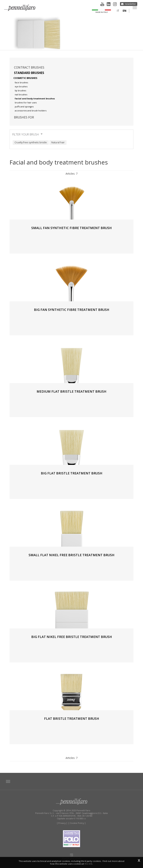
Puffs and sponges (24, 107)
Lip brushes (20, 90)
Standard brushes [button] (29, 73)
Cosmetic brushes (25, 78)
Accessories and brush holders (31, 111)
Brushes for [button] (24, 117)
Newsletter (130, 4)
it (118, 11)
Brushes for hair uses (26, 103)
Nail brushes (21, 94)
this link (88, 864)
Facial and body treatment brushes (35, 98)
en (125, 11)
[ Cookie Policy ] (77, 823)
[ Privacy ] (62, 823)
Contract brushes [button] (29, 68)
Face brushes (21, 82)
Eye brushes (21, 86)
